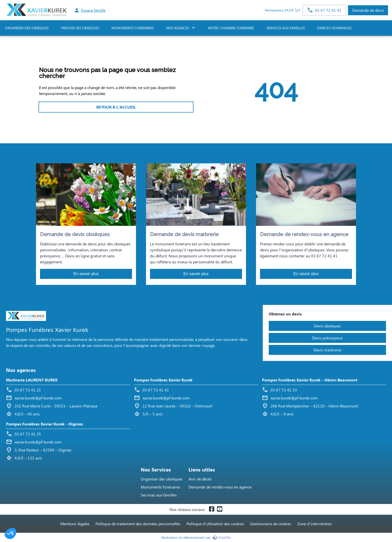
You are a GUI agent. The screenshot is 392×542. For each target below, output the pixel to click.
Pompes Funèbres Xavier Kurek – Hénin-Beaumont (310, 380)
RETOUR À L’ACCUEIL (116, 107)
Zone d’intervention (314, 524)
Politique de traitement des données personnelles (138, 524)
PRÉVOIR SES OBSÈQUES (80, 28)
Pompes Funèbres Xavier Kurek (163, 380)
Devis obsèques (327, 326)
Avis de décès (200, 479)
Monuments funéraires (133, 28)
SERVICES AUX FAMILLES (286, 28)
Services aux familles (159, 495)
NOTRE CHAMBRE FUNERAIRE (231, 28)
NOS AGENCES (178, 28)
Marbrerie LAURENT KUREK (32, 380)
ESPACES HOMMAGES (334, 28)
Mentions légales (75, 524)
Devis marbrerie (327, 350)
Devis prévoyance (327, 338)
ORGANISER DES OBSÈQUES (27, 28)
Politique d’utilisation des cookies (215, 524)
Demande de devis (368, 10)
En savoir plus (86, 274)
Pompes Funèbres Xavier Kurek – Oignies (44, 424)
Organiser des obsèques (162, 479)
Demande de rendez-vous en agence (220, 487)
